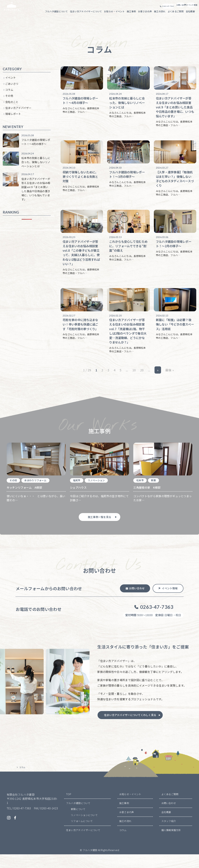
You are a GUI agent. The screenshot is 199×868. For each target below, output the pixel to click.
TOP (69, 808)
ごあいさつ (12, 87)
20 (142, 378)
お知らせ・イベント (130, 808)
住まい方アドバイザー (18, 111)
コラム (9, 93)
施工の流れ (125, 835)
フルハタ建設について (78, 817)
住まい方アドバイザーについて (83, 844)
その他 (9, 99)
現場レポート (13, 117)
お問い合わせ (169, 817)
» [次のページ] (158, 378)
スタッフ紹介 (169, 835)
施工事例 (124, 817)
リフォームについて (82, 835)
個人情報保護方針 (171, 844)
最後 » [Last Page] (170, 378)
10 (134, 378)
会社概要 (166, 826)
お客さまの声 (127, 826)
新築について (78, 823)
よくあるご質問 (170, 808)
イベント (11, 81)
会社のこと (12, 105)
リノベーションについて (84, 829)
